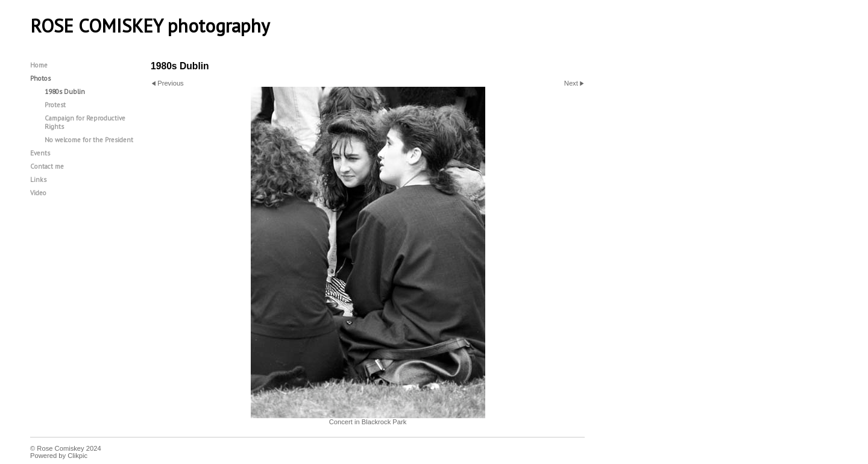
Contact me (47, 166)
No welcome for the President (89, 140)
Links (38, 180)
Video (38, 193)
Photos (40, 78)
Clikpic (77, 456)
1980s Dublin (65, 92)
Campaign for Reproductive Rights (85, 122)
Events (40, 153)
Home (39, 65)
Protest (55, 105)
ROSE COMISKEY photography (150, 26)
